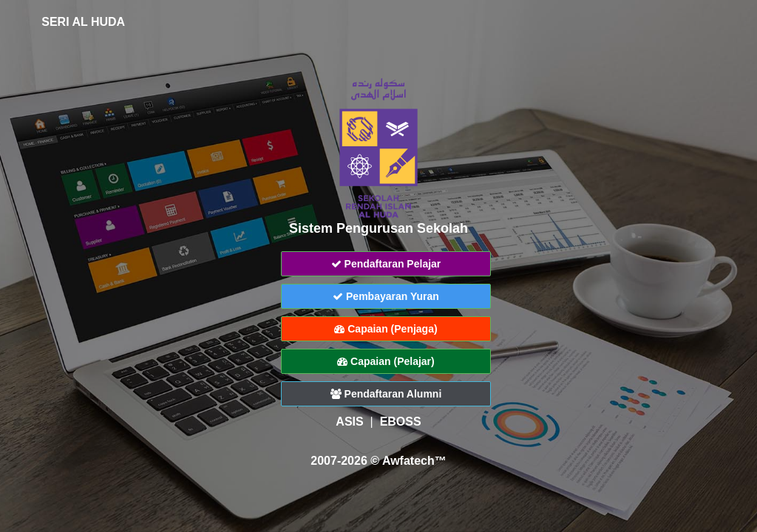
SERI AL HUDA (73, 22)
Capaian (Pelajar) (386, 361)
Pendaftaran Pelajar (386, 264)
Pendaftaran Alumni (386, 394)
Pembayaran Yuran (386, 296)
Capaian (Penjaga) (386, 329)
